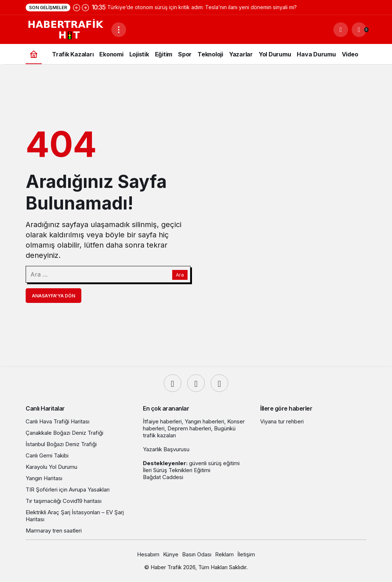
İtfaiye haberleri (162, 421)
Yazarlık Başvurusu (166, 449)
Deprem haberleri (189, 428)
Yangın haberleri (204, 421)
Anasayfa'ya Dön (53, 296)
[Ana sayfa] (34, 54)
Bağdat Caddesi (163, 477)
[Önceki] (77, 7)
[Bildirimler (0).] (359, 30)
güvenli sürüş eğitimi (214, 463)
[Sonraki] (85, 7)
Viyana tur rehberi (282, 421)
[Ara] (341, 30)
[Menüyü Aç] (119, 30)
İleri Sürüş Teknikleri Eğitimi (177, 470)
